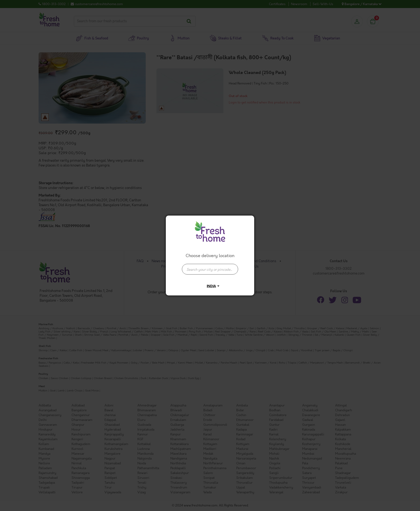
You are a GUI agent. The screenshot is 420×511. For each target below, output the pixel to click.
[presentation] (210, 269)
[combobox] (210, 266)
